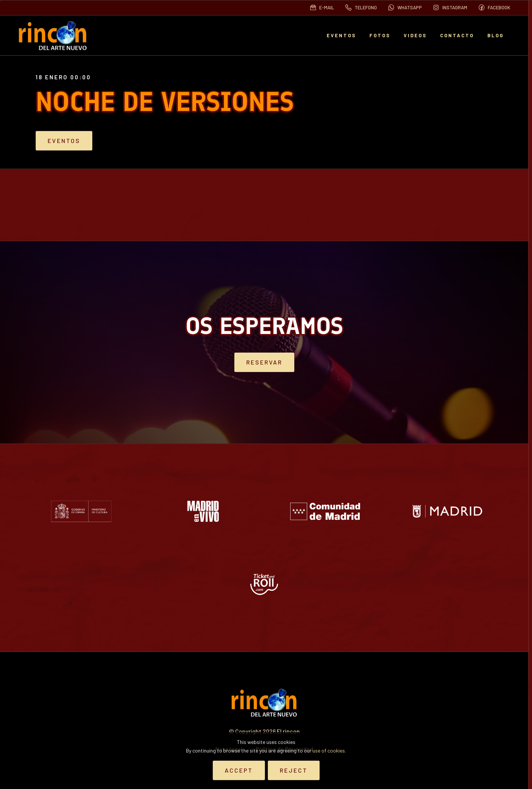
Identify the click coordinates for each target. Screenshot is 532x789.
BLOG (496, 35)
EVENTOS (341, 35)
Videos (415, 35)
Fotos (380, 35)
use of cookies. (329, 750)
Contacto (457, 35)
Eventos (91, 141)
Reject (294, 770)
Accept (239, 770)
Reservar (264, 362)
